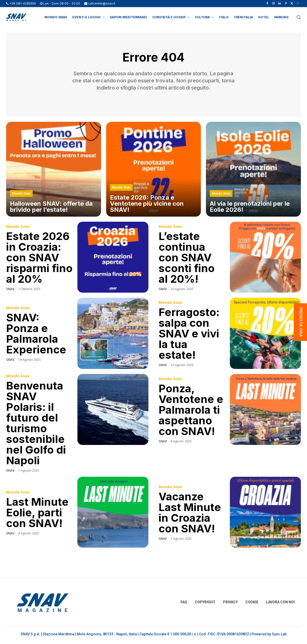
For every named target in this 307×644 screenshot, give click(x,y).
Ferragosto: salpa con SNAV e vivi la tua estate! (189, 336)
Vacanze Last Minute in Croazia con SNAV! (190, 515)
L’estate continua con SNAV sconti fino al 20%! (187, 260)
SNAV (10, 291)
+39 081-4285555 (23, 3)
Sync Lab (279, 637)
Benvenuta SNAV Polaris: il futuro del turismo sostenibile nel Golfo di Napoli (36, 425)
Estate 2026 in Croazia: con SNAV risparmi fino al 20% (39, 260)
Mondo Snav (21, 196)
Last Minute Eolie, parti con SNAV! (37, 515)
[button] (299, 17)
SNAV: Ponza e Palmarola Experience (36, 336)
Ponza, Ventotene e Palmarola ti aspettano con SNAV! (191, 412)
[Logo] (16, 17)
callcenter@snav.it (102, 3)
